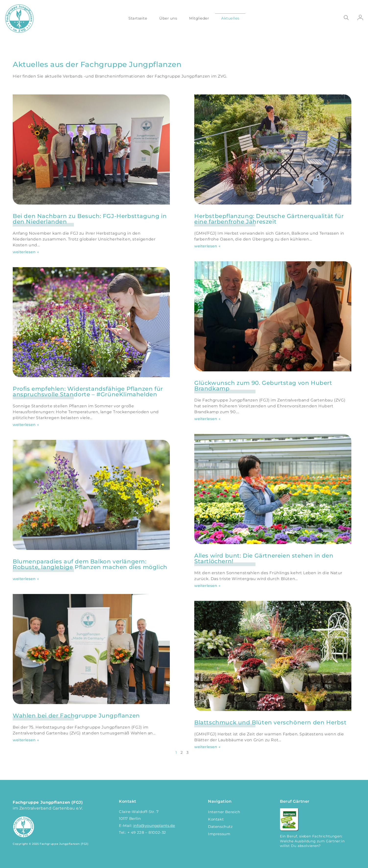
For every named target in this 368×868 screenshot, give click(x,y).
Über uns (168, 18)
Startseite (138, 18)
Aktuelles (230, 18)
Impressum (219, 834)
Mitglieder (199, 18)
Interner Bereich (224, 812)
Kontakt (216, 819)
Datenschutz (220, 827)
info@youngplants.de (154, 826)
